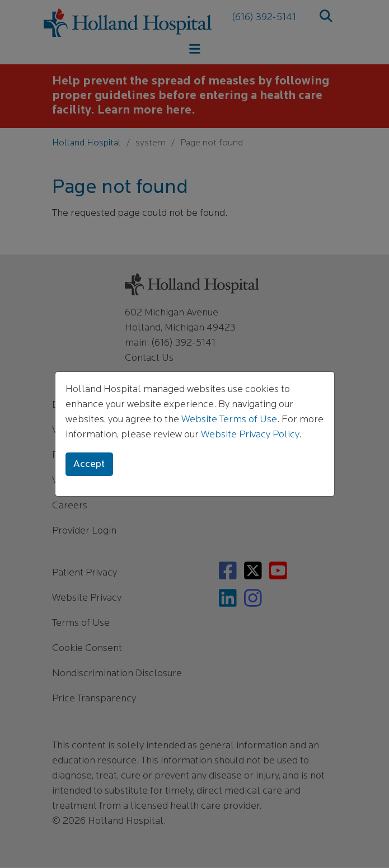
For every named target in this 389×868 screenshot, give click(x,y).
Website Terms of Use (229, 420)
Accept (89, 464)
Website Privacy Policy (250, 435)
